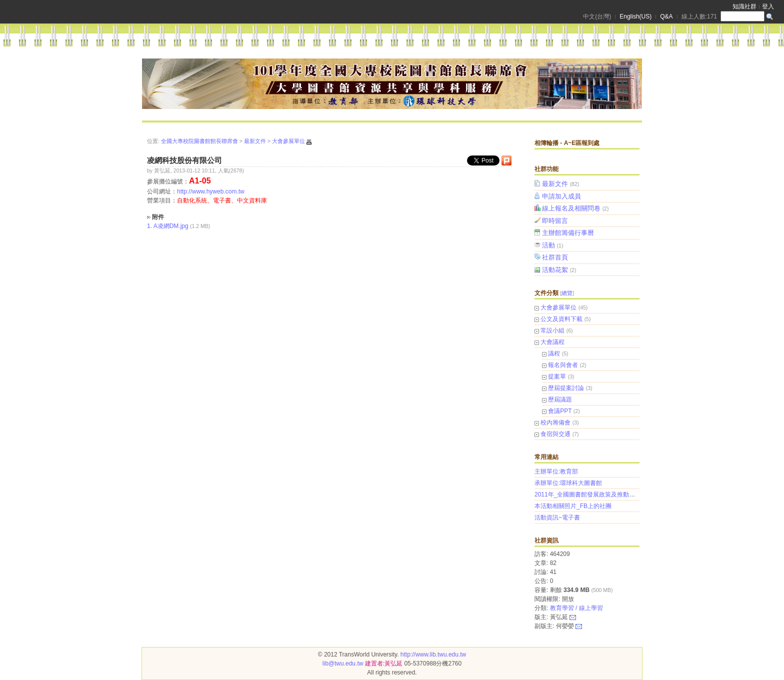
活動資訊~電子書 (557, 517)
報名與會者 (563, 365)
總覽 (567, 293)
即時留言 (556, 221)
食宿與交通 (555, 434)
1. (149, 226)
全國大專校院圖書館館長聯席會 (199, 141)
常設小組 (552, 330)
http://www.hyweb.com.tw (211, 191)
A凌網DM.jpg (171, 226)
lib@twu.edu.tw (343, 663)
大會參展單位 (558, 307)
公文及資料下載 (561, 319)
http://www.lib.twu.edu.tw (433, 654)
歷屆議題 (560, 399)
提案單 (557, 376)
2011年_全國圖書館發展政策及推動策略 (588, 494)
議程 (554, 353)
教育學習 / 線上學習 (576, 608)
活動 (553, 245)
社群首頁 (556, 257)
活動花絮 (560, 270)
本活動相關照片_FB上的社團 (573, 506)
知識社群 (744, 6)
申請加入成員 (562, 196)
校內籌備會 (555, 422)
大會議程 (552, 342)
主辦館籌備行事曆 (569, 233)
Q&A (666, 16)
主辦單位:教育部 (556, 471)
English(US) (635, 16)
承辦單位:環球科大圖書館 (568, 483)
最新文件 (561, 184)
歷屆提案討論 (566, 388)
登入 (768, 6)
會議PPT (560, 411)
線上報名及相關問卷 (576, 208)
